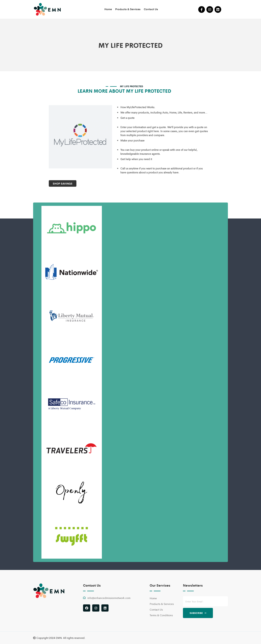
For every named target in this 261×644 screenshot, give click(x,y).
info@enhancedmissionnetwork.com (109, 598)
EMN (59, 638)
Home (108, 9)
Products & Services (128, 9)
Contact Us (151, 9)
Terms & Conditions (161, 615)
